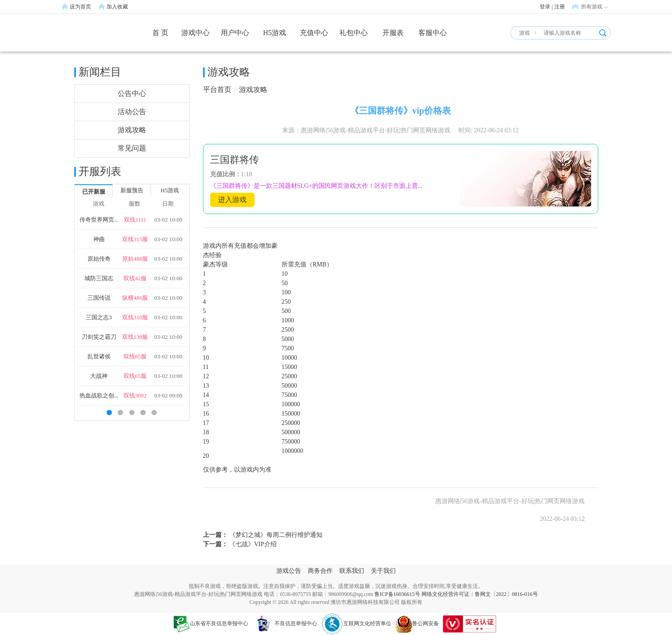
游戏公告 (289, 571)
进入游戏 (232, 200)
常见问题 (132, 148)
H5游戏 (274, 33)
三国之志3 (99, 317)
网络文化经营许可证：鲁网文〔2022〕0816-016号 (480, 594)
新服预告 (132, 190)
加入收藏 (117, 7)
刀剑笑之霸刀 (99, 337)
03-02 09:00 (168, 395)
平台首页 (217, 89)
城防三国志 (99, 278)
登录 (545, 7)
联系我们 (352, 571)
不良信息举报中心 (285, 623)
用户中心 (235, 33)
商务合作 (320, 571)
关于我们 (383, 571)
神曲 (99, 239)
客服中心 (433, 33)
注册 (560, 7)
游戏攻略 (132, 130)
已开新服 (94, 192)
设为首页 (80, 7)
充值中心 (314, 33)
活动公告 (132, 112)
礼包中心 (354, 33)
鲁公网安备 (417, 623)
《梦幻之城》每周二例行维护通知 (275, 535)
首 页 (160, 33)
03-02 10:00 (168, 220)
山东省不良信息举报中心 (211, 623)
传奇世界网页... (99, 220)
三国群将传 (235, 160)
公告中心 (132, 93)
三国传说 (99, 298)
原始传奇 (99, 259)
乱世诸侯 (99, 356)
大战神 (99, 376)
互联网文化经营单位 (356, 623)
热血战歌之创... (99, 395)
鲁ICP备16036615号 (397, 594)
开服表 (393, 33)
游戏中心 (195, 33)
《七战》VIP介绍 (252, 544)
